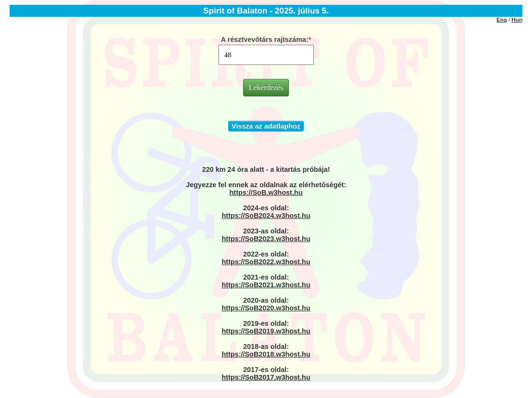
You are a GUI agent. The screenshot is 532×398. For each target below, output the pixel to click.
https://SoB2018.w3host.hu (266, 354)
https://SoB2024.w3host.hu (266, 216)
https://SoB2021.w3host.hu (266, 285)
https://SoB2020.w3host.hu (266, 308)
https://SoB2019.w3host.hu (266, 331)
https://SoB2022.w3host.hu (266, 262)
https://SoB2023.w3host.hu (266, 239)
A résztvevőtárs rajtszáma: (265, 39)
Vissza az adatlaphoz (266, 126)
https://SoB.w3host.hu (266, 193)
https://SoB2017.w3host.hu (266, 377)
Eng (502, 20)
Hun (517, 20)
